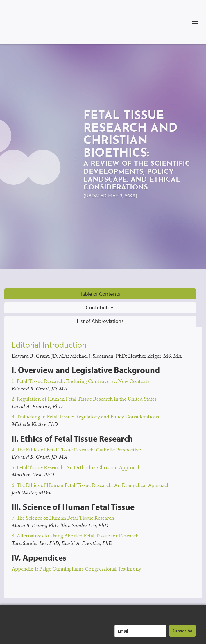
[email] (140, 631)
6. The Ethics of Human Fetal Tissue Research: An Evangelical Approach (91, 485)
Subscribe (182, 631)
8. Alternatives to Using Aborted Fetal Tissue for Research (75, 536)
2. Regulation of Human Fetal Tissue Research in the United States (84, 399)
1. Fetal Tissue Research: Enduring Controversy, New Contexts (80, 381)
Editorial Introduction (49, 345)
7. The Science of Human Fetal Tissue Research (63, 518)
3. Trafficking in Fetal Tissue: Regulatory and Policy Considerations (85, 416)
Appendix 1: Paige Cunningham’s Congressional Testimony (76, 569)
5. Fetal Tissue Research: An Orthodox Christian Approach (76, 467)
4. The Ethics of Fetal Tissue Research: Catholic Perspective (76, 450)
